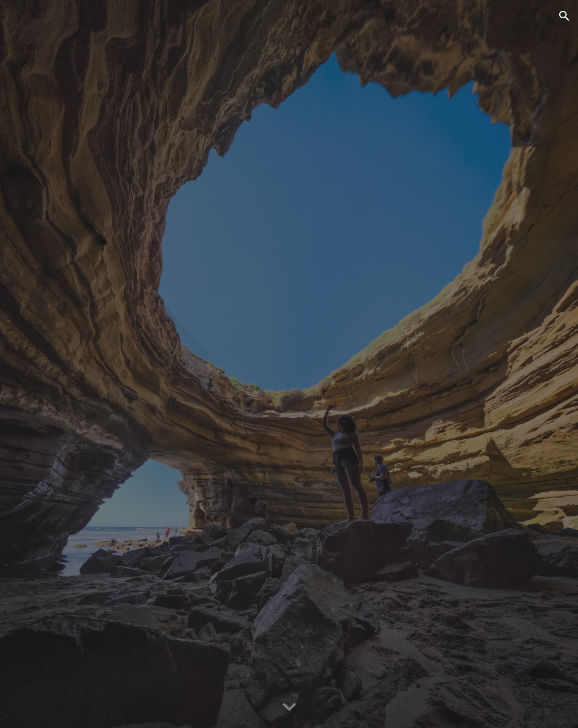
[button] (564, 16)
